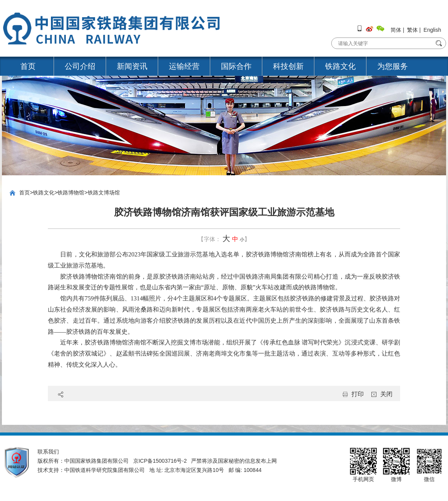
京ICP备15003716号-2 (160, 461)
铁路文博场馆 (104, 193)
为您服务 (392, 66)
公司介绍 (80, 66)
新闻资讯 (132, 66)
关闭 (386, 394)
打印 (358, 394)
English (432, 30)
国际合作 (236, 66)
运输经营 (184, 66)
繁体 (412, 30)
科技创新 (288, 66)
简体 (396, 30)
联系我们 (48, 452)
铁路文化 (340, 66)
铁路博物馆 (71, 193)
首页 (28, 66)
